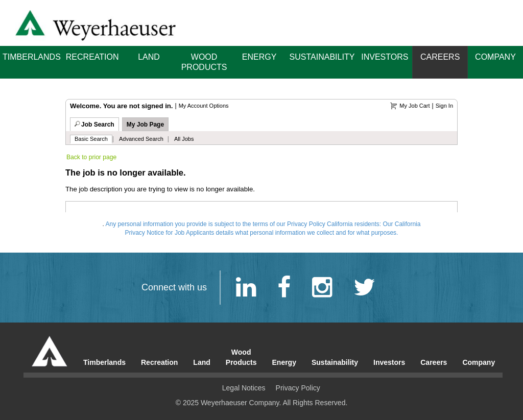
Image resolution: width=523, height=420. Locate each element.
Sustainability (322, 57)
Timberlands (32, 57)
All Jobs (184, 139)
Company (495, 57)
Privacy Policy (298, 388)
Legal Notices (244, 388)
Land (149, 57)
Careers (440, 57)
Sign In (444, 106)
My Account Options (204, 106)
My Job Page (145, 125)
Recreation (92, 57)
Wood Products (204, 62)
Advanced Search (141, 139)
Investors (385, 57)
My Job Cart (414, 106)
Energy (259, 57)
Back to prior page (91, 157)
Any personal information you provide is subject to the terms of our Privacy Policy (216, 224)
